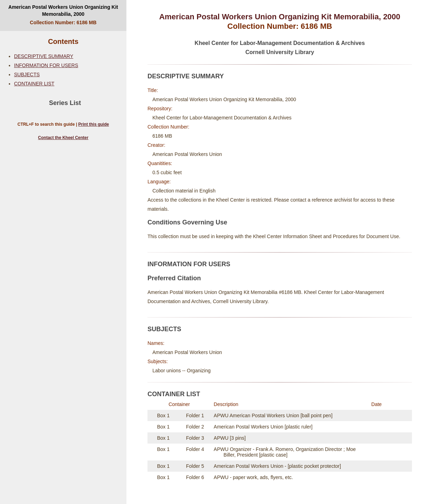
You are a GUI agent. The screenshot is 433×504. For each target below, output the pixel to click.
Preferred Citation (174, 278)
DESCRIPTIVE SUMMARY (44, 56)
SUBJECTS (27, 74)
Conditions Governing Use (187, 222)
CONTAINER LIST (34, 84)
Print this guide (94, 124)
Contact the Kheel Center (63, 138)
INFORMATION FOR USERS (46, 65)
